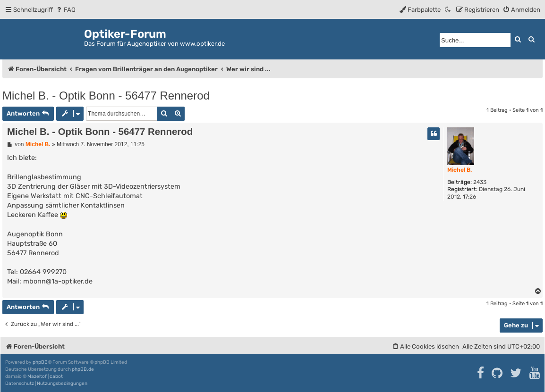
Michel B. (460, 170)
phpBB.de (83, 369)
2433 (480, 182)
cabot (56, 376)
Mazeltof (37, 376)
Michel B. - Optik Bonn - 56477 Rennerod (106, 96)
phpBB (40, 362)
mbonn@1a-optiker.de (58, 281)
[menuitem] (65, 10)
